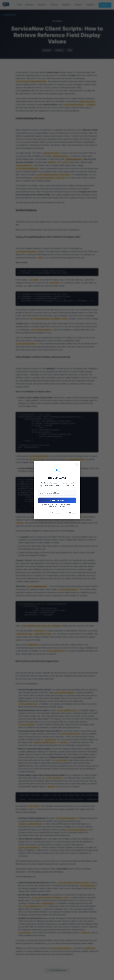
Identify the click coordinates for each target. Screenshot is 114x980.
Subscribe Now (57, 500)
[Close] (77, 465)
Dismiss (72, 513)
